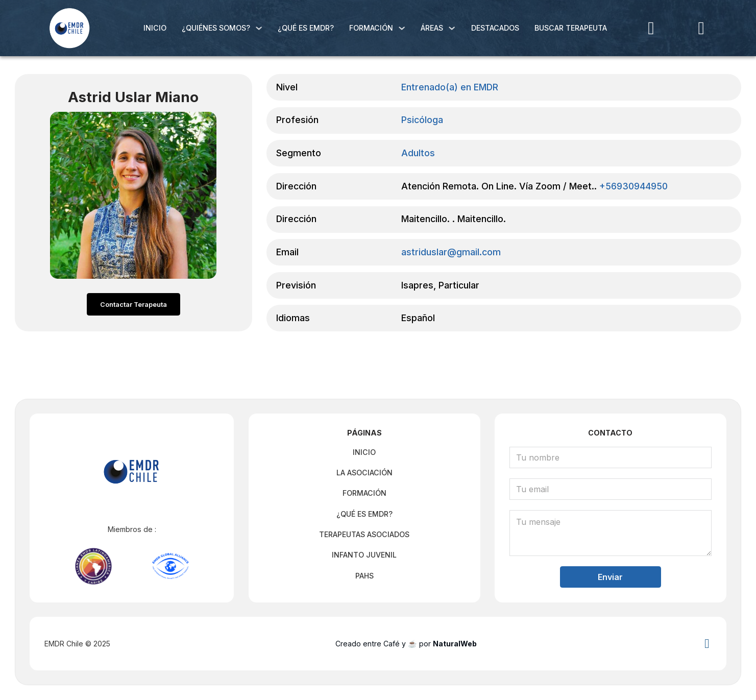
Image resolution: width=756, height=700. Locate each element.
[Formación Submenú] (402, 28)
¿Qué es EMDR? (306, 28)
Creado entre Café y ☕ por (406, 644)
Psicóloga (422, 120)
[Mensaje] (611, 531)
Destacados (495, 28)
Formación (371, 28)
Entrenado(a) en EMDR (450, 88)
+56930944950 (633, 187)
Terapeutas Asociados (364, 532)
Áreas (432, 28)
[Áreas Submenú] (452, 28)
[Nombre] (611, 455)
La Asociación (364, 470)
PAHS (364, 574)
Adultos (418, 153)
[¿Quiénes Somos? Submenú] (259, 28)
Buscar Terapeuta (571, 28)
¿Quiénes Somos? (216, 28)
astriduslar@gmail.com (451, 252)
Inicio (155, 28)
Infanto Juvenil (364, 553)
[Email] (611, 487)
